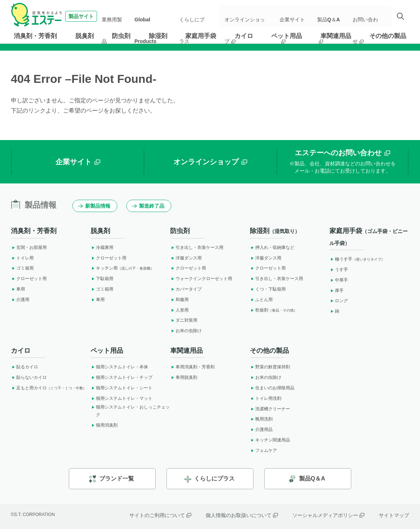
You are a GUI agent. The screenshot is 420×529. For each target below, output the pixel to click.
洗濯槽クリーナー (270, 409)
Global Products (156, 16)
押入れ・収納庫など (272, 247)
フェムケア (263, 450)
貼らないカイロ (29, 377)
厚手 (337, 291)
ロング (339, 301)
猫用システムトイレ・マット (121, 398)
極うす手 (357, 259)
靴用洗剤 (261, 419)
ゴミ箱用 (22, 268)
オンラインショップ (250, 16)
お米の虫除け (186, 331)
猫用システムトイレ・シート (121, 388)
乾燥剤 (274, 310)
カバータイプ (186, 289)
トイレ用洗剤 (266, 398)
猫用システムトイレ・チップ (121, 377)
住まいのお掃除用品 (272, 388)
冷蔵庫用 (102, 247)
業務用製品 (120, 16)
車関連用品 (336, 36)
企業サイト (297, 16)
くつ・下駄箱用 (268, 289)
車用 (18, 289)
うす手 (339, 270)
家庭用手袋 (201, 36)
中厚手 (339, 280)
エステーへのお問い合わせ (343, 162)
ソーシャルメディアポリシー (328, 515)
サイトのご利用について (160, 515)
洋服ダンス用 (186, 258)
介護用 (20, 300)
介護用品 (261, 429)
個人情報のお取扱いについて (242, 515)
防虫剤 (121, 36)
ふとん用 (261, 300)
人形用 (179, 310)
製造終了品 (148, 206)
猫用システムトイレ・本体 (119, 367)
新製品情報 (94, 206)
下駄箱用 (102, 279)
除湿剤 (158, 36)
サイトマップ (394, 515)
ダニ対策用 (184, 320)
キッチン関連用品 (270, 440)
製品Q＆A (331, 16)
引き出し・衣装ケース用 (197, 247)
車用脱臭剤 (184, 377)
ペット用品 (287, 36)
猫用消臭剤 (104, 425)
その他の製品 (388, 36)
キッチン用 (122, 268)
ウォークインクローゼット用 (201, 279)
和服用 (179, 300)
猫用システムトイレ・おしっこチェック (130, 411)
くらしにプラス (197, 16)
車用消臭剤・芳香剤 (192, 367)
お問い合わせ (369, 16)
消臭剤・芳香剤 (35, 36)
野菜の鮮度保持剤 (270, 367)
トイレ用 (22, 258)
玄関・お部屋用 (29, 247)
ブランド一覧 (111, 479)
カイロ (244, 36)
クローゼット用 (29, 279)
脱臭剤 (85, 36)
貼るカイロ (24, 367)
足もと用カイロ (49, 388)
